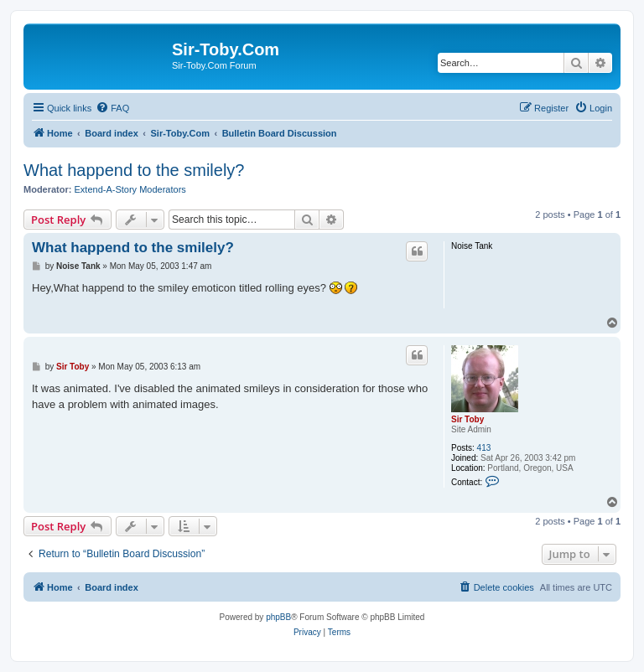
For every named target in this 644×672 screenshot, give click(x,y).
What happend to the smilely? (134, 170)
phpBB (278, 617)
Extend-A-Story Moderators (130, 189)
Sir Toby (467, 419)
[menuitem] (112, 108)
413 (484, 448)
